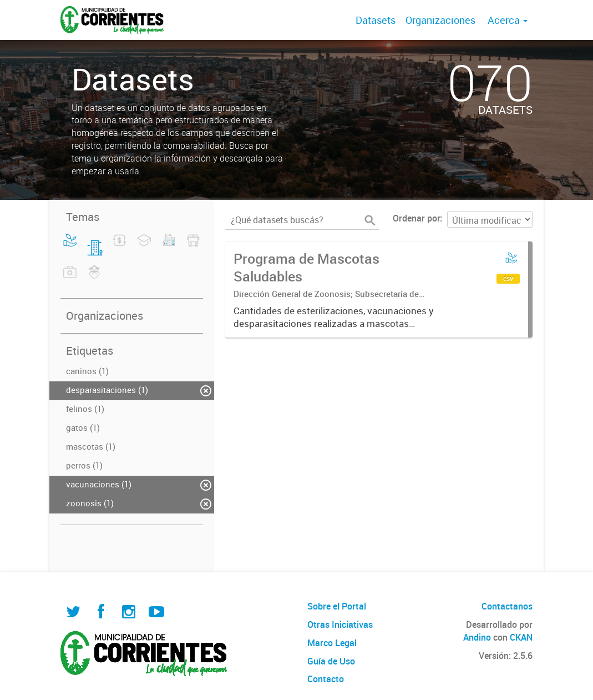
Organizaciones (440, 20)
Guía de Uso (331, 661)
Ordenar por (416, 218)
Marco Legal (332, 643)
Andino (477, 637)
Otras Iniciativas (340, 625)
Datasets (376, 20)
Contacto (326, 679)
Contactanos (507, 606)
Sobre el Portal (337, 606)
